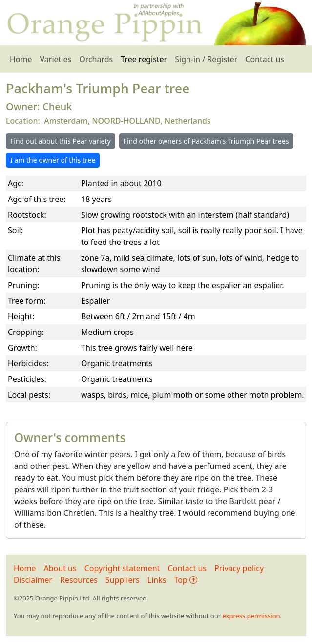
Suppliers (123, 580)
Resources (79, 580)
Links (157, 580)
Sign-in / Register (206, 59)
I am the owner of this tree (53, 160)
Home (21, 59)
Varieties (56, 59)
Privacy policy (239, 568)
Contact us (265, 59)
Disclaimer (33, 580)
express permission (251, 616)
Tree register (144, 59)
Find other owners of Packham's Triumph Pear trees (206, 141)
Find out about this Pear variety (61, 141)
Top (185, 580)
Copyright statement (122, 568)
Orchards (96, 59)
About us (60, 568)
